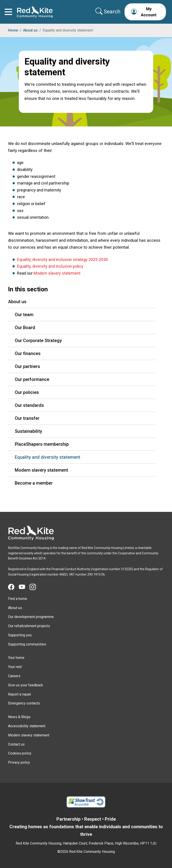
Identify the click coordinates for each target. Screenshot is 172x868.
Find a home (18, 599)
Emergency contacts (24, 703)
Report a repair (20, 694)
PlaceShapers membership (42, 444)
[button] (145, 12)
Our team (24, 315)
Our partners (27, 366)
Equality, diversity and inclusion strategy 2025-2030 (62, 260)
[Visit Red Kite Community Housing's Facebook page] (13, 587)
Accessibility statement (27, 726)
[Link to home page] (35, 12)
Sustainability (28, 431)
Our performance (32, 379)
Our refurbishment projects (29, 626)
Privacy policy (19, 762)
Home (13, 30)
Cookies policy (20, 753)
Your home (16, 658)
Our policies (27, 392)
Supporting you (20, 635)
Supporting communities (27, 644)
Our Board (25, 328)
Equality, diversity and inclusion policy (50, 266)
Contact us (16, 744)
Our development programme (31, 617)
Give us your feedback (26, 685)
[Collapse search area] (108, 12)
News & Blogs (19, 717)
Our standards (29, 405)
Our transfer (27, 418)
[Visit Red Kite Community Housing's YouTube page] (24, 587)
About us (30, 30)
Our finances (28, 353)
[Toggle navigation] (8, 12)
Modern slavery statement (57, 273)
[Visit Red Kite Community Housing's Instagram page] (35, 587)
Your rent (15, 667)
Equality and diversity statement (47, 457)
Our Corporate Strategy (38, 340)
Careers (14, 676)
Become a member (34, 483)
